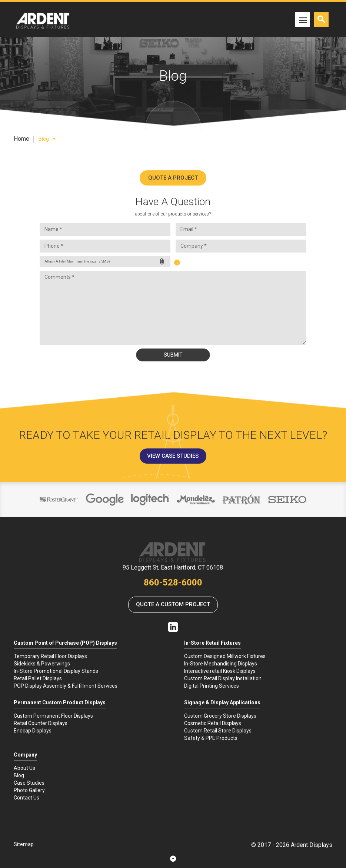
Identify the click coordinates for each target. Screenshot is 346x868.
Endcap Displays (33, 731)
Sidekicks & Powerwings (42, 664)
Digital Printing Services (212, 686)
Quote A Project (173, 178)
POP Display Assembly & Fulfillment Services (66, 686)
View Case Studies (173, 456)
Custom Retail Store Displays (218, 731)
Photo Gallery (29, 790)
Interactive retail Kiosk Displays (220, 671)
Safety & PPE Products (211, 738)
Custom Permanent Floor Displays (53, 716)
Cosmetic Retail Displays (213, 723)
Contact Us (26, 798)
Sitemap (24, 844)
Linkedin (173, 627)
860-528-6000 (173, 582)
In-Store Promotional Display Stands (56, 671)
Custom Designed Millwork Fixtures (225, 656)
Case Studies (29, 783)
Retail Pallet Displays (38, 678)
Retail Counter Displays (41, 723)
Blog (47, 139)
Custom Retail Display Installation (223, 678)
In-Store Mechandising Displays (221, 664)
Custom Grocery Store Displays (220, 716)
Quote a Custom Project (173, 604)
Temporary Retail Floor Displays (50, 656)
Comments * (173, 308)
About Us (24, 768)
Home (21, 139)
